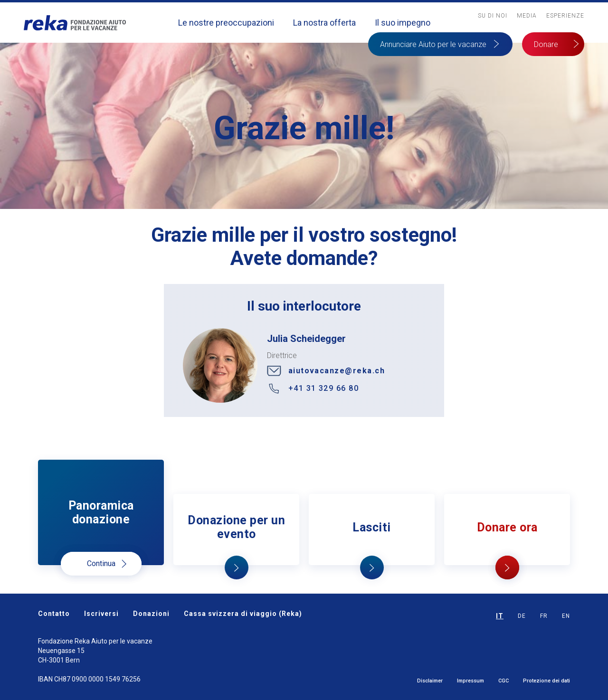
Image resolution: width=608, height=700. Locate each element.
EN (566, 616)
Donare (546, 44)
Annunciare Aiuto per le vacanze (433, 44)
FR (544, 616)
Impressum (470, 681)
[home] (75, 23)
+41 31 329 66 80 (324, 388)
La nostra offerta (324, 23)
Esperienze (565, 16)
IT (500, 616)
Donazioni (151, 614)
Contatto (54, 614)
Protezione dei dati (546, 681)
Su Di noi (493, 16)
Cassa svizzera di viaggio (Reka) (243, 614)
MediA (527, 16)
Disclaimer (430, 681)
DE (522, 616)
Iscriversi (101, 614)
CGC (503, 681)
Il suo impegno (403, 23)
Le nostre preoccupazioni (226, 23)
